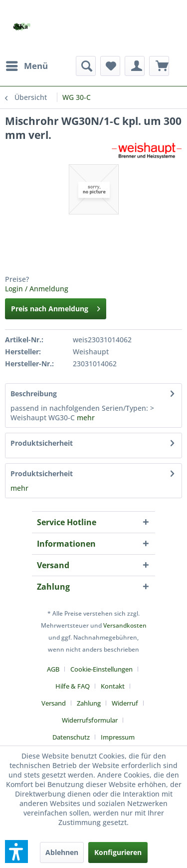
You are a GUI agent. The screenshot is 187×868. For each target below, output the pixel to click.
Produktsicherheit (42, 443)
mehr (86, 418)
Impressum (118, 737)
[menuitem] (26, 66)
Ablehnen (62, 852)
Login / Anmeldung (37, 289)
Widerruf (125, 703)
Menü (27, 65)
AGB (53, 669)
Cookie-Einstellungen (101, 669)
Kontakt (113, 686)
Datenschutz (71, 737)
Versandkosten (125, 625)
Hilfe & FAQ (73, 686)
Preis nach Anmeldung (56, 307)
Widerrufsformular (90, 720)
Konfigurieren (118, 852)
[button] (16, 852)
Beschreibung (34, 394)
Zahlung (89, 703)
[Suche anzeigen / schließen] (86, 66)
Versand (54, 703)
